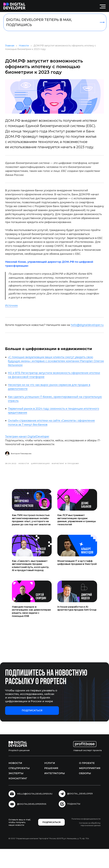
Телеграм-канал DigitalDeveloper (31, 453)
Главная (14, 48)
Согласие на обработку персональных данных (90, 843)
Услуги (50, 782)
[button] (32, 729)
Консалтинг (18, 797)
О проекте (87, 782)
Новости (28, 48)
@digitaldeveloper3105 (32, 823)
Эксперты (16, 792)
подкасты (74, 823)
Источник (15, 318)
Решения (51, 787)
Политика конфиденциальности (86, 838)
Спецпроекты (19, 787)
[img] (14, 6)
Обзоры (85, 792)
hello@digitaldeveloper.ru (26, 342)
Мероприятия (90, 787)
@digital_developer (80, 813)
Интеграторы (55, 792)
